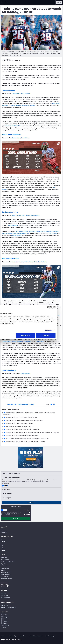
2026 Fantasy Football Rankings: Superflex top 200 (18, 426)
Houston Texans (8, 90)
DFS (2, 546)
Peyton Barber (16, 138)
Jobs (2, 530)
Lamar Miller (16, 93)
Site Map (3, 636)
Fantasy (3, 544)
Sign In (59, 2)
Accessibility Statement (36, 636)
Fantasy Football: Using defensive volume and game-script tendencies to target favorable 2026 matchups (28, 414)
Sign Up (16, 519)
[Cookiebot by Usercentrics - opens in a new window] (54, 307)
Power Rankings (5, 568)
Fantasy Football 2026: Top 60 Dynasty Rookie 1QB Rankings (21, 430)
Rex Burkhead (42, 262)
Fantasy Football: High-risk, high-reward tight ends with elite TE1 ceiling (23, 442)
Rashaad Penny (25, 374)
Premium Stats (5, 566)
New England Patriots (10, 259)
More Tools (31, 503)
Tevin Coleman (17, 215)
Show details (54, 330)
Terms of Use (22, 636)
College (3, 548)
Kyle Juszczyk (53, 234)
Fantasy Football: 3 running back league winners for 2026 (19, 417)
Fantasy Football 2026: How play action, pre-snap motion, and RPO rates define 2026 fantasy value (31, 433)
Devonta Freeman (13, 226)
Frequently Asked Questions (8, 607)
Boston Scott (40, 341)
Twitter (5, 615)
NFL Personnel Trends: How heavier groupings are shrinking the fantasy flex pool (26, 439)
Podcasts (6, 625)
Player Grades (4, 564)
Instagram (6, 617)
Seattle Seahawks (9, 370)
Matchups (3, 570)
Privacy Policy (12, 636)
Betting (3, 542)
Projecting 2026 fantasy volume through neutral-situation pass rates (23, 420)
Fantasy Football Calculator (13, 126)
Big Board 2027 (5, 577)
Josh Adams (27, 341)
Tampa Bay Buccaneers (11, 135)
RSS (5, 627)
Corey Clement (6, 341)
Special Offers (5, 596)
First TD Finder (5, 560)
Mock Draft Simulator (6, 579)
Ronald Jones (25, 138)
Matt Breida (36, 215)
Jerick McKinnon (27, 215)
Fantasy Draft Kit (5, 572)
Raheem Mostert (16, 236)
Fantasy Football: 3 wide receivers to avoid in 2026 (17, 423)
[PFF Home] (6, 2)
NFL (2, 540)
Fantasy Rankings (6, 574)
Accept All (51, 335)
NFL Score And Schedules (8, 562)
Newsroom (4, 532)
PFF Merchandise (5, 598)
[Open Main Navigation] (2, 2)
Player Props (4, 558)
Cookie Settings (50, 636)
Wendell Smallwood (17, 341)
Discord (5, 623)
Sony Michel (24, 262)
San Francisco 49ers (10, 212)
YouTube (6, 619)
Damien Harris (33, 262)
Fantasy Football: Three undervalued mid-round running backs (21, 436)
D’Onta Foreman (25, 93)
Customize (31, 335)
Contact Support (5, 605)
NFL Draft (3, 550)
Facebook (6, 621)
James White (16, 262)
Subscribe (3, 594)
